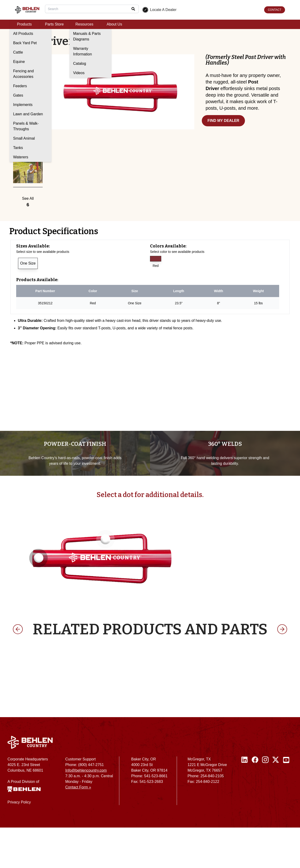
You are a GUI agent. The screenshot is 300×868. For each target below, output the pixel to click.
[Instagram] (265, 823)
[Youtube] (286, 823)
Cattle (18, 52)
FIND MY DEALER (223, 121)
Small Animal (24, 138)
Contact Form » (78, 828)
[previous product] (18, 670)
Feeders (20, 86)
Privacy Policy (19, 843)
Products (24, 24)
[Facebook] (255, 823)
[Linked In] (245, 823)
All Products (23, 34)
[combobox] (92, 9)
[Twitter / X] (276, 823)
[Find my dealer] (246, 123)
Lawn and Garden (28, 114)
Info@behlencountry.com (86, 811)
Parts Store (54, 24)
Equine (19, 62)
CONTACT (275, 10)
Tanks (18, 148)
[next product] (282, 670)
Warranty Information (82, 51)
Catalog (80, 64)
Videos (79, 73)
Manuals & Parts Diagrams (87, 36)
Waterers (21, 157)
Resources (84, 24)
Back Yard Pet (25, 43)
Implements (23, 105)
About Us (114, 24)
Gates (18, 95)
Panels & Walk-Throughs (26, 126)
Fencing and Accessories (23, 74)
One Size (28, 263)
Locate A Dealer (159, 10)
